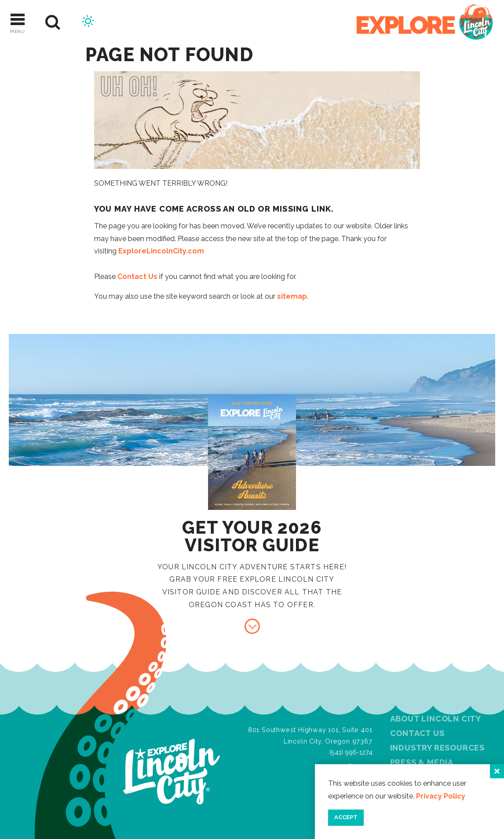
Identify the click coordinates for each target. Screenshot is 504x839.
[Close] (497, 771)
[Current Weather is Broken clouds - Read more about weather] (88, 22)
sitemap (292, 296)
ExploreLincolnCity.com (161, 251)
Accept (346, 817)
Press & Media (422, 762)
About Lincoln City (436, 719)
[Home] (425, 23)
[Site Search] (53, 23)
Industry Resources (437, 748)
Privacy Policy (441, 796)
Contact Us (137, 277)
